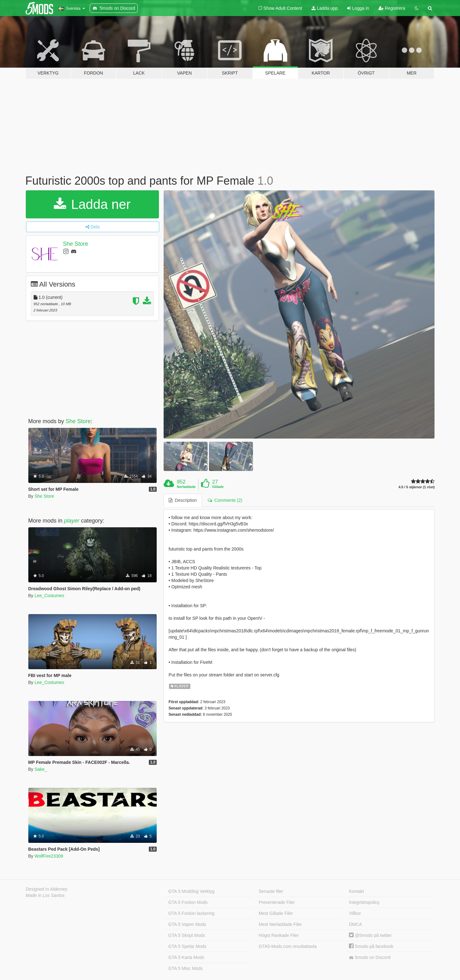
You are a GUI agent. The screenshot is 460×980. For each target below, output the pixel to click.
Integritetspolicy (364, 902)
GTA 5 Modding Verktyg (191, 891)
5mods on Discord (370, 958)
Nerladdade (186, 487)
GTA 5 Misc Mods (185, 968)
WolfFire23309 (49, 856)
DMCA (355, 924)
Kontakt (356, 891)
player (72, 521)
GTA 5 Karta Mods (186, 957)
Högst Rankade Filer (279, 935)
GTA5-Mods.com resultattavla (288, 946)
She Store (76, 244)
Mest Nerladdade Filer (280, 924)
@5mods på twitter (370, 935)
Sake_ (41, 769)
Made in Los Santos (45, 895)
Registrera (392, 8)
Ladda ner (92, 204)
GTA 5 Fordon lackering (191, 913)
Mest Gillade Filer (276, 913)
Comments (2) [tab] (225, 500)
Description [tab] (183, 500)
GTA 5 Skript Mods (187, 935)
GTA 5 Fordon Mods (188, 902)
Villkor (355, 913)
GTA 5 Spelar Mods (187, 946)
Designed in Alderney (47, 889)
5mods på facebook (371, 946)
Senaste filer (271, 891)
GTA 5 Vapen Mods (187, 924)
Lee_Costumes (49, 596)
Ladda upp (325, 8)
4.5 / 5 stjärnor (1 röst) (417, 487)
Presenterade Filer (277, 902)
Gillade (218, 487)
